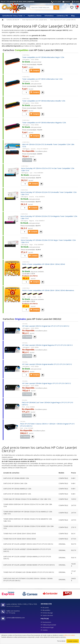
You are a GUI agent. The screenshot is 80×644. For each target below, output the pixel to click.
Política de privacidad (49, 625)
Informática (49, 16)
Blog (73, 16)
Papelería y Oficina (35, 16)
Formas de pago (48, 613)
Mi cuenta (76, 2)
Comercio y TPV (62, 16)
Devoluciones (47, 622)
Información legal (48, 627)
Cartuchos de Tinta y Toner (13, 16)
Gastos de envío (48, 615)
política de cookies (69, 637)
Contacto (66, 2)
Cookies (45, 630)
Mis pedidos (46, 610)
